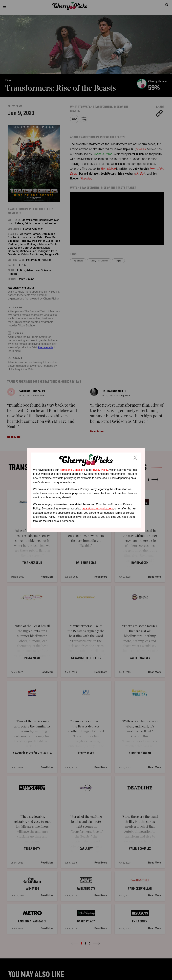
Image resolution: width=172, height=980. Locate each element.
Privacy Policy (100, 470)
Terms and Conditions (72, 470)
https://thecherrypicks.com (97, 509)
